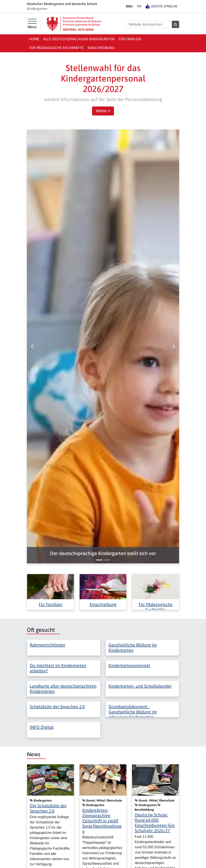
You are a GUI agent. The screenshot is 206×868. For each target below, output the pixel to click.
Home (34, 39)
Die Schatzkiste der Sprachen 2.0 (48, 808)
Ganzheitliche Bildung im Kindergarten (133, 647)
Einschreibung (101, 48)
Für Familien (130, 39)
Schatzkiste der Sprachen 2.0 (57, 706)
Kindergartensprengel (129, 665)
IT (139, 6)
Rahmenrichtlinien (47, 645)
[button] (103, 553)
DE (129, 6)
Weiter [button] (103, 111)
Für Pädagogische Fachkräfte (56, 48)
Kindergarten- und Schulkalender (140, 686)
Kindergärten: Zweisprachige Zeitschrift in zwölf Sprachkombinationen (102, 821)
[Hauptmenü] (32, 24)
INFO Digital (42, 727)
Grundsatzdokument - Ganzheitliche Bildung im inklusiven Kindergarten (133, 712)
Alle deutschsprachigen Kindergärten (79, 39)
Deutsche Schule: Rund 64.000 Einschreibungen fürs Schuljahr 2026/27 (155, 823)
